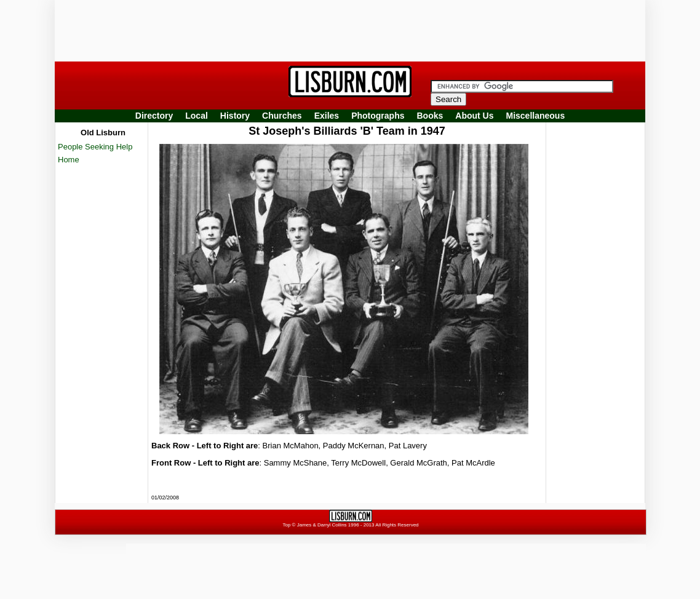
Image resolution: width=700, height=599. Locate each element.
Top (286, 525)
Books (430, 116)
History (235, 116)
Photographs (378, 116)
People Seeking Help (95, 147)
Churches (282, 116)
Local (197, 116)
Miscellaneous (536, 116)
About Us (474, 116)
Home (69, 160)
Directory (154, 116)
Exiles (327, 116)
